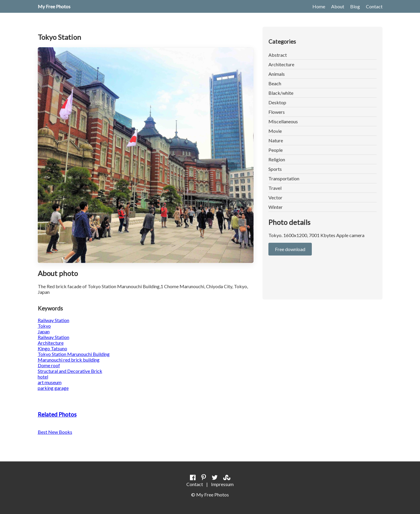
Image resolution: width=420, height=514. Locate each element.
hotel (43, 377)
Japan (44, 331)
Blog (355, 6)
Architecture (281, 64)
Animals (277, 74)
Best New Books (55, 432)
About (338, 6)
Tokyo (44, 326)
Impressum (222, 484)
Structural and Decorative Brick (70, 371)
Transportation (284, 178)
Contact (374, 6)
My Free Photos (54, 6)
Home (319, 6)
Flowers (277, 112)
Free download (290, 249)
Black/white (281, 93)
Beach (275, 83)
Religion (277, 159)
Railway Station (54, 320)
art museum (50, 382)
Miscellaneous (283, 121)
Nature (276, 140)
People (276, 150)
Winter (276, 207)
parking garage (53, 388)
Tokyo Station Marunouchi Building (74, 354)
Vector (275, 197)
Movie (275, 131)
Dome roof (49, 365)
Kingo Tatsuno (52, 348)
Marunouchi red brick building (69, 360)
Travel (275, 188)
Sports (275, 169)
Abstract (278, 55)
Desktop (277, 102)
